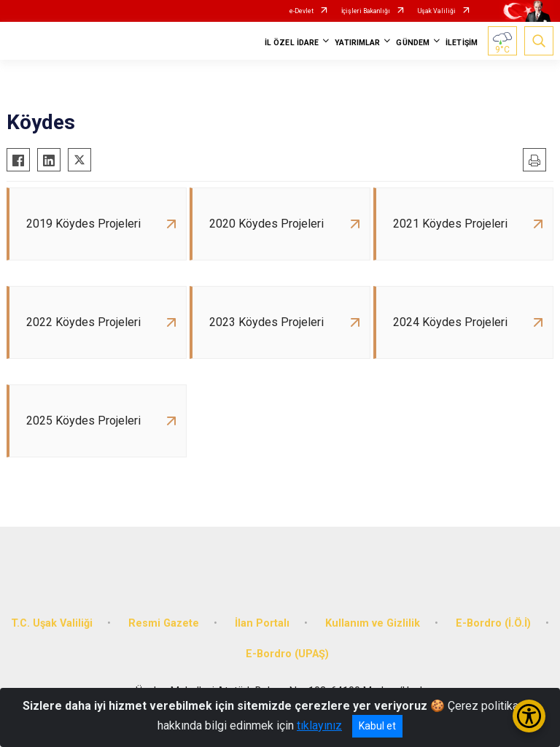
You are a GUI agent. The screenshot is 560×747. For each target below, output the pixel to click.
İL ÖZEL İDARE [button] (292, 43)
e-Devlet (302, 11)
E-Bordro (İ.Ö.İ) (493, 623)
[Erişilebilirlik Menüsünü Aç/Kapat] (529, 716)
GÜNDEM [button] (413, 43)
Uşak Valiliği (437, 11)
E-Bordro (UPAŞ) (287, 654)
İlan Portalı (262, 623)
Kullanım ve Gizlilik (373, 623)
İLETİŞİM (462, 43)
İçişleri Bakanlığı (366, 11)
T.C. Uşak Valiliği (52, 623)
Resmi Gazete (164, 623)
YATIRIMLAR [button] (357, 43)
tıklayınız (319, 725)
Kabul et (377, 726)
